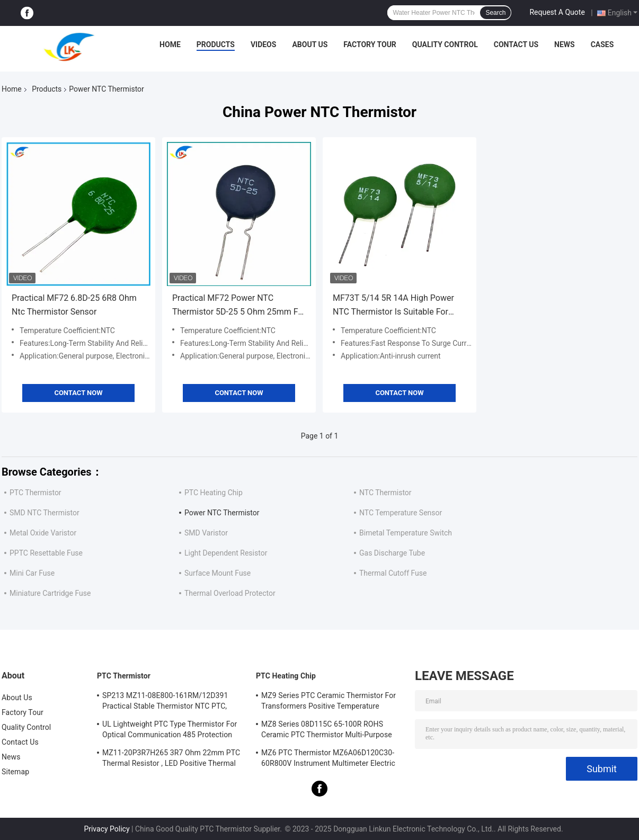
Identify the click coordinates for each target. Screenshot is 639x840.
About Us (310, 44)
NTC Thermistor (385, 493)
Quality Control (445, 44)
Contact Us (516, 44)
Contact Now (78, 393)
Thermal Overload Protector (230, 593)
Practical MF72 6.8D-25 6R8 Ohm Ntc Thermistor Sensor (74, 305)
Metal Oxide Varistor (43, 533)
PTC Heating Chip (214, 493)
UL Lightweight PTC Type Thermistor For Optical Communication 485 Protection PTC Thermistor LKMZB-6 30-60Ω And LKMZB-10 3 (170, 731)
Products (216, 44)
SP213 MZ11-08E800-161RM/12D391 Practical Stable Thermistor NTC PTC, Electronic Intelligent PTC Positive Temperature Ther (165, 702)
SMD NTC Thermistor (45, 513)
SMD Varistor (206, 533)
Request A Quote (557, 12)
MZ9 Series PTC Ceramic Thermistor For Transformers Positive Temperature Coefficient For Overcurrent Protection (329, 702)
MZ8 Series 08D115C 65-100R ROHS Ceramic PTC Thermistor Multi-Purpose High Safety (327, 731)
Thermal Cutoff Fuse (393, 573)
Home (170, 44)
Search (495, 13)
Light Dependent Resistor (226, 553)
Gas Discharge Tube (392, 553)
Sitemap (15, 772)
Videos (264, 44)
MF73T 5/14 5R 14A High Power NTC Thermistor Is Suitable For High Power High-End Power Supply (399, 306)
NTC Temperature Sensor (401, 513)
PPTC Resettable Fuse (46, 553)
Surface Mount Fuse (218, 573)
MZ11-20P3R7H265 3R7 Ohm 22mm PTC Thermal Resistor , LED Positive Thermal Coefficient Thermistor (171, 759)
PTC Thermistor (35, 493)
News (565, 44)
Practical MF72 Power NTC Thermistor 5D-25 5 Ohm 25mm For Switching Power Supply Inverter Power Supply (239, 306)
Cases (602, 44)
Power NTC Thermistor (222, 513)
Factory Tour (370, 44)
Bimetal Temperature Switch (406, 533)
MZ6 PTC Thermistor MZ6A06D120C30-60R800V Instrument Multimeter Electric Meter (328, 759)
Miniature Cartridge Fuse (50, 593)
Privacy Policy (106, 829)
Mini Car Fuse (32, 573)
